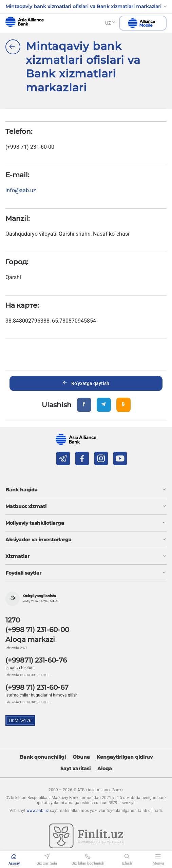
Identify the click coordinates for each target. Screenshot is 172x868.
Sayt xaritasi (75, 769)
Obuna (81, 757)
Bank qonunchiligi (43, 757)
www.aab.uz (38, 811)
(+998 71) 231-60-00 (37, 630)
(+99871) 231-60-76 (36, 660)
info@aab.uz (21, 190)
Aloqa (105, 769)
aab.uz (25, 22)
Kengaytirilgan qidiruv (125, 757)
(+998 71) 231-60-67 (37, 687)
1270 (13, 620)
